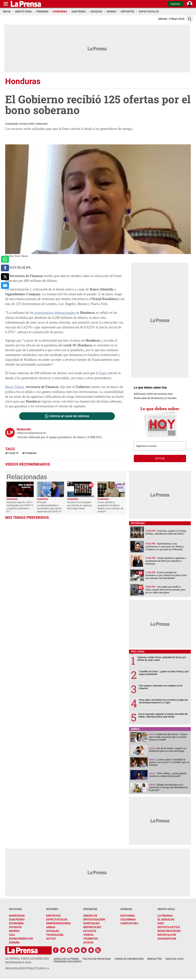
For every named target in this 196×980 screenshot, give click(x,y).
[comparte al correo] (5, 285)
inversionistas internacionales (55, 313)
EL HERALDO (166, 919)
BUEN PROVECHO (169, 931)
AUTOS (51, 939)
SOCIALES (53, 931)
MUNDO (14, 931)
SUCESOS (15, 927)
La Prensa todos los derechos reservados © (27, 960)
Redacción (42, 124)
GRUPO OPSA (166, 909)
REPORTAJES (92, 927)
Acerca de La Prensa (66, 959)
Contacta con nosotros (129, 959)
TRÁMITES (91, 939)
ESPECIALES (91, 923)
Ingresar (175, 4)
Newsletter (155, 959)
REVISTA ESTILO (169, 927)
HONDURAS (17, 916)
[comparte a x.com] (5, 277)
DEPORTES (53, 916)
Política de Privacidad (97, 959)
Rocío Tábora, (15, 387)
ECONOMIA (16, 923)
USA (12, 935)
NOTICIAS (16, 909)
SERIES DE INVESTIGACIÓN (94, 917)
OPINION (126, 909)
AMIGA (51, 927)
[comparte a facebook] (5, 268)
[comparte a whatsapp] (5, 259)
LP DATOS (90, 931)
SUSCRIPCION (167, 939)
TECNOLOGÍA (55, 935)
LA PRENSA (165, 916)
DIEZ (161, 923)
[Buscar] (190, 19)
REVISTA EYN (167, 935)
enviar (160, 458)
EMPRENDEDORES (58, 923)
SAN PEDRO (17, 919)
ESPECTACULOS (57, 919)
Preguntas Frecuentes (67, 962)
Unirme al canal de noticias (69, 416)
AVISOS (88, 942)
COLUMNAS (128, 919)
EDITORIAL (128, 916)
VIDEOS (88, 935)
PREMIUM (90, 909)
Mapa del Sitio (175, 959)
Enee (103, 373)
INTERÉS (52, 909)
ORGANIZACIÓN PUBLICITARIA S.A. (27, 968)
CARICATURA (129, 923)
